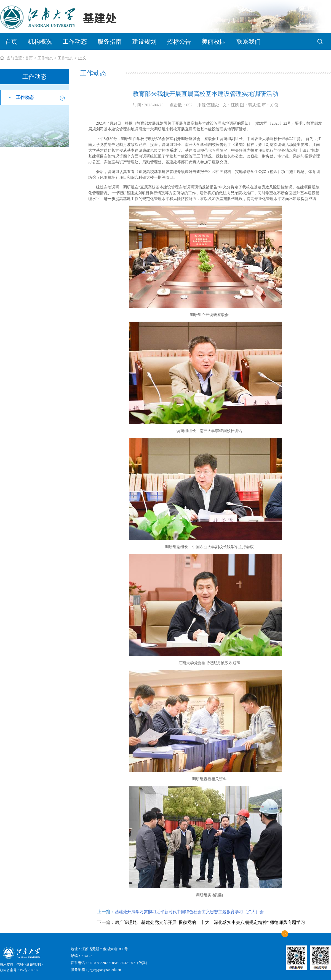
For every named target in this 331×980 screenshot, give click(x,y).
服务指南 (110, 42)
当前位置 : (15, 58)
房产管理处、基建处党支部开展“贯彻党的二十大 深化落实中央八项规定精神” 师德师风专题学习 (210, 922)
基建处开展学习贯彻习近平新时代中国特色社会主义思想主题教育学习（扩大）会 (189, 912)
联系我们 (249, 42)
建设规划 (144, 42)
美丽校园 (214, 42)
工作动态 (75, 42)
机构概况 (40, 42)
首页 (11, 42)
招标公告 (179, 42)
